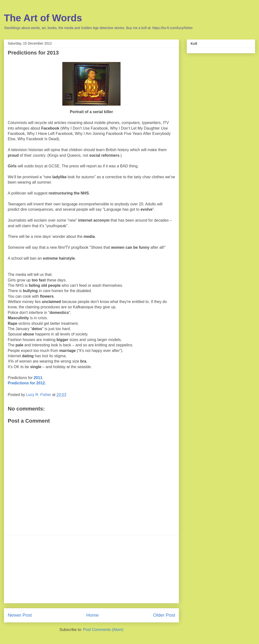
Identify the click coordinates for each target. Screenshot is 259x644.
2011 (38, 378)
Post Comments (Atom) (103, 630)
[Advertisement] (91, 569)
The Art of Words (43, 18)
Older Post (164, 615)
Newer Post (20, 615)
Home (93, 615)
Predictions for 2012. (27, 383)
